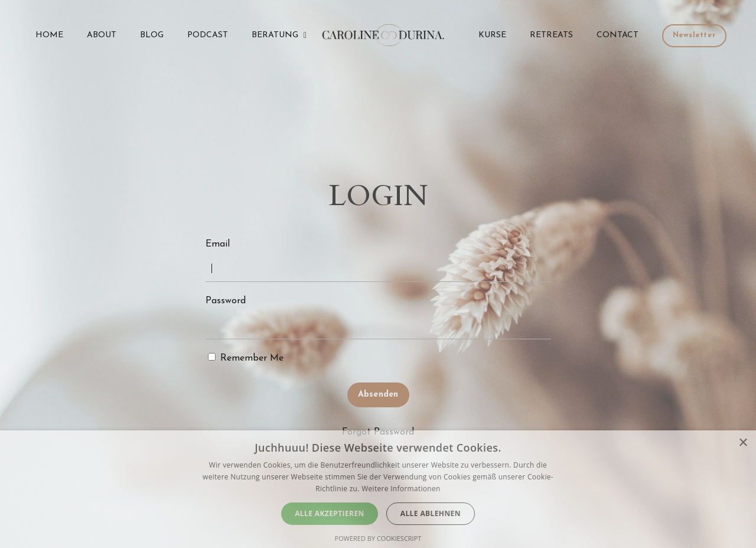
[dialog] (378, 489)
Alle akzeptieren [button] (330, 513)
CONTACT (617, 35)
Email (218, 244)
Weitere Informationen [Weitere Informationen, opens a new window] (401, 489)
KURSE (492, 35)
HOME (49, 35)
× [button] (743, 443)
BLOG (152, 35)
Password (226, 301)
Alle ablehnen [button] (431, 513)
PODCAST (208, 35)
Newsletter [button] (695, 35)
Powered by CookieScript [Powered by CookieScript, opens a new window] (378, 538)
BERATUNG (279, 35)
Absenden (378, 395)
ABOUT (102, 35)
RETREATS (551, 35)
